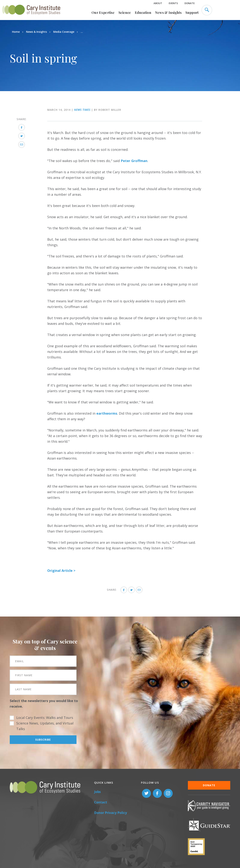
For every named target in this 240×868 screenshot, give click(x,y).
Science (125, 13)
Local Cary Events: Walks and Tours (45, 718)
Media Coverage (64, 32)
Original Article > (61, 570)
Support (192, 13)
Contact (101, 802)
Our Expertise (103, 13)
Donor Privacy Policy (111, 813)
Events (173, 3)
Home (16, 32)
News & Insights (168, 13)
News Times (82, 110)
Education (143, 13)
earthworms (107, 413)
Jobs (97, 792)
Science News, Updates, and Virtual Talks (45, 726)
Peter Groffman (134, 161)
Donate (190, 3)
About (158, 3)
